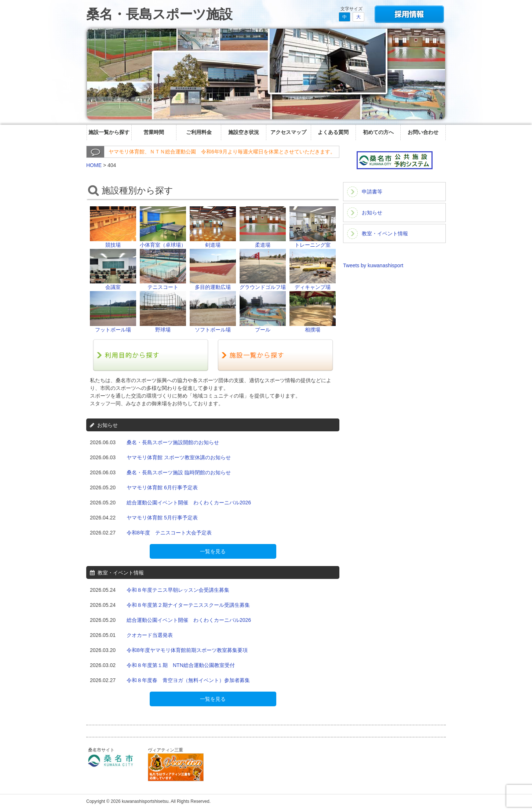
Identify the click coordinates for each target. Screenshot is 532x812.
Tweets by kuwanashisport (373, 265)
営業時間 (154, 132)
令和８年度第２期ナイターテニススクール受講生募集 (188, 605)
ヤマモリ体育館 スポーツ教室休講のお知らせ (179, 457)
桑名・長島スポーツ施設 (159, 14)
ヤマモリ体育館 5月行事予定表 (162, 518)
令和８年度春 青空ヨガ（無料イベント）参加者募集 (188, 680)
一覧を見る (213, 551)
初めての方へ (378, 132)
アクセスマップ (288, 132)
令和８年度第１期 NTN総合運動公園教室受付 (181, 665)
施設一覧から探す (109, 132)
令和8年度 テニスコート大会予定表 (169, 533)
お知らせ (372, 213)
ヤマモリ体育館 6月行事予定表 (162, 487)
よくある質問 (333, 132)
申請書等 (372, 192)
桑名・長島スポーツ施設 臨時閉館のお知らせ (179, 472)
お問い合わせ (423, 132)
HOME (94, 165)
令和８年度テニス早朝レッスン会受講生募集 (178, 590)
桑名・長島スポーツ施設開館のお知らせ (173, 442)
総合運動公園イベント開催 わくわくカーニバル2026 (189, 503)
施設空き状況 (244, 132)
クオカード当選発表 (150, 635)
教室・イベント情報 (385, 233)
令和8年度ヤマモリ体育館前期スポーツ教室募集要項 (187, 650)
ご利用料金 (199, 132)
